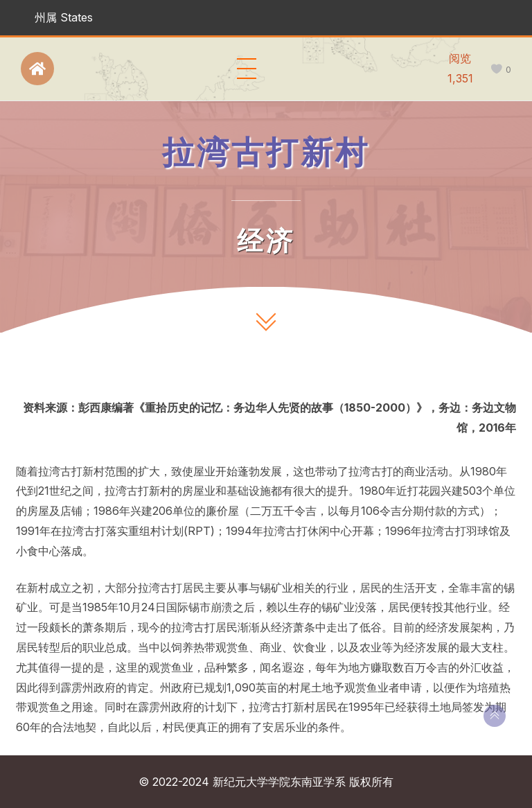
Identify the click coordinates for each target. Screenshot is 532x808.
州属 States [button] (64, 17)
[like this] (496, 70)
